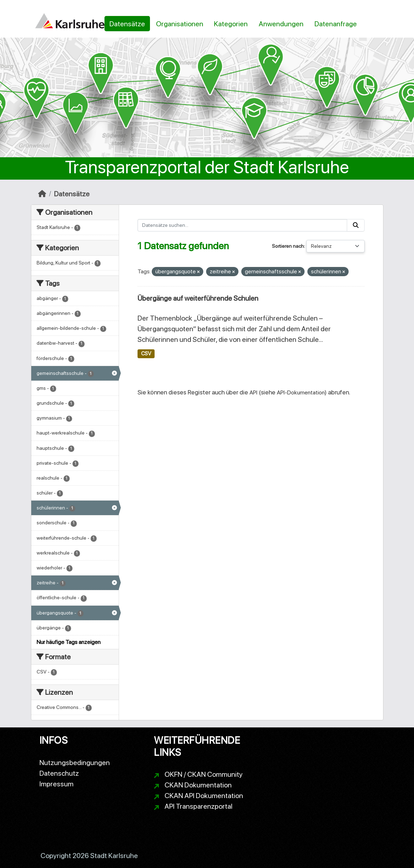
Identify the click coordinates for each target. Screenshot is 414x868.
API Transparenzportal (198, 806)
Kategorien (231, 24)
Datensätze (127, 24)
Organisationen (180, 24)
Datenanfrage (336, 24)
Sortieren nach (288, 246)
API (253, 392)
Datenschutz (59, 773)
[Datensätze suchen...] (242, 225)
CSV (146, 354)
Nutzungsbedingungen (75, 763)
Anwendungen (281, 24)
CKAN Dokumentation (198, 785)
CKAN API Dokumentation (204, 796)
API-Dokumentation (301, 392)
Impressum (57, 784)
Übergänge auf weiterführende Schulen (198, 298)
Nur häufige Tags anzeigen (69, 642)
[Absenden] (356, 225)
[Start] (42, 194)
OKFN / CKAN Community (204, 774)
